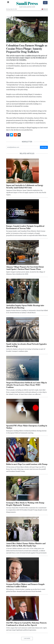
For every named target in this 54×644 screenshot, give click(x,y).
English (45, 9)
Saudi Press (27, 3)
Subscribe (44, 147)
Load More (27, 638)
